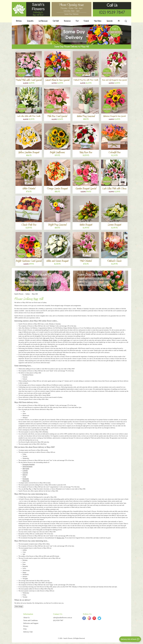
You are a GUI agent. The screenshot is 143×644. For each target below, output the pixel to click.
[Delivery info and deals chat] (130, 639)
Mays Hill (35, 294)
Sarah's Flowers (19, 294)
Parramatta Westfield (29, 464)
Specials (110, 21)
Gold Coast (66, 340)
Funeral (86, 21)
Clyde (24, 477)
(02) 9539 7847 (112, 12)
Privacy (26, 626)
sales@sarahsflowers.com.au (63, 618)
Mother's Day (61, 538)
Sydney (28, 294)
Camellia (25, 471)
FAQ (25, 629)
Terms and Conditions (31, 620)
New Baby (98, 21)
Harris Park (26, 481)
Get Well (56, 21)
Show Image (19, 606)
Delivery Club (28, 632)
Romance (67, 21)
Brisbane (46, 340)
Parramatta (26, 479)
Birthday (19, 21)
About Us (27, 618)
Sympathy (30, 21)
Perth (51, 340)
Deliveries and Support (31, 623)
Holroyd (25, 475)
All (119, 21)
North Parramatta (27, 467)
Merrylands (26, 469)
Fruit (77, 21)
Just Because (43, 21)
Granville (25, 473)
